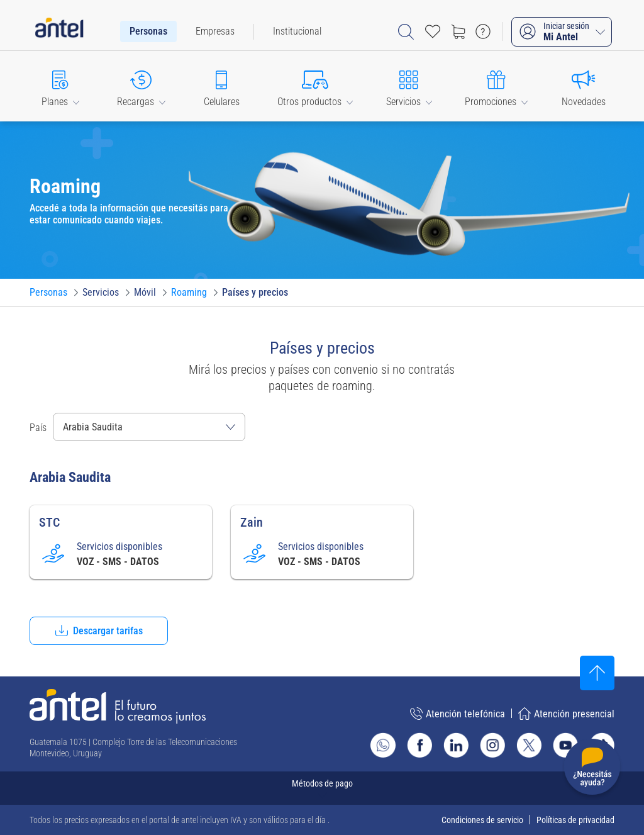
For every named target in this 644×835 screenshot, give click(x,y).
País (38, 428)
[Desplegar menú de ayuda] (592, 769)
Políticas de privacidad (575, 820)
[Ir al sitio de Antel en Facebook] (419, 745)
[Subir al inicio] (597, 673)
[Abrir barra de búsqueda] (406, 32)
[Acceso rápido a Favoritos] (433, 31)
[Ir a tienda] (458, 31)
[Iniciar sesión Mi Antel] (562, 32)
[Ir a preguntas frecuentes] (483, 31)
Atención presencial (566, 714)
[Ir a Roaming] (189, 293)
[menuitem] (148, 31)
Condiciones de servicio (482, 820)
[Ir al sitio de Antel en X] (529, 745)
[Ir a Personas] (48, 293)
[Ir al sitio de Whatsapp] (383, 745)
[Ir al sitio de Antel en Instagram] (492, 745)
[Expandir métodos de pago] (322, 788)
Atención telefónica (458, 714)
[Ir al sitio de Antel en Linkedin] (456, 745)
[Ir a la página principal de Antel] (118, 706)
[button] (60, 86)
